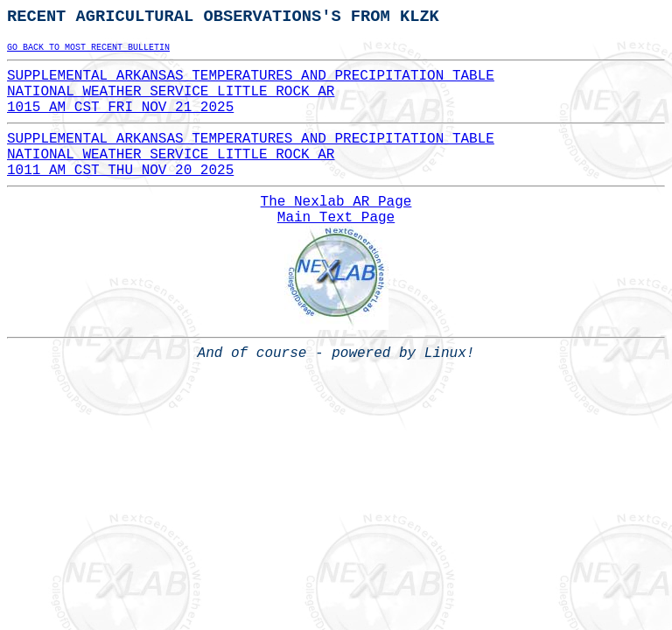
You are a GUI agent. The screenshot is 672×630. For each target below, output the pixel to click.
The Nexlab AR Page (336, 202)
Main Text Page (336, 218)
